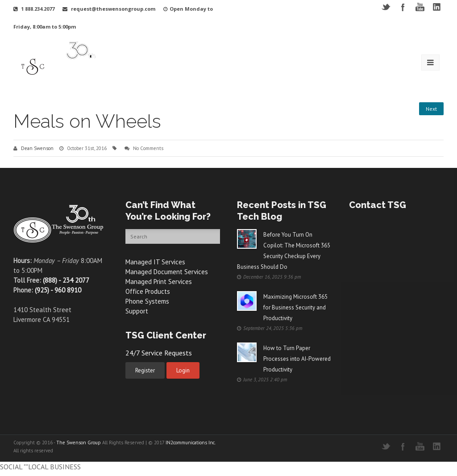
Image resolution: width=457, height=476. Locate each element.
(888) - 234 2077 (66, 280)
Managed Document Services (167, 272)
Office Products (148, 291)
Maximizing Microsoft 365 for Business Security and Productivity (295, 307)
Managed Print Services (159, 282)
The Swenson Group (79, 443)
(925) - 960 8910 (58, 290)
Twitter (386, 7)
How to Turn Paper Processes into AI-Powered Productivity (297, 359)
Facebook (403, 7)
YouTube (420, 7)
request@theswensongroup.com (113, 9)
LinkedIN (437, 7)
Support (137, 311)
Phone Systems (147, 301)
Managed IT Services (155, 262)
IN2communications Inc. (190, 443)
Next (431, 109)
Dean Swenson (37, 148)
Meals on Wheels (87, 121)
